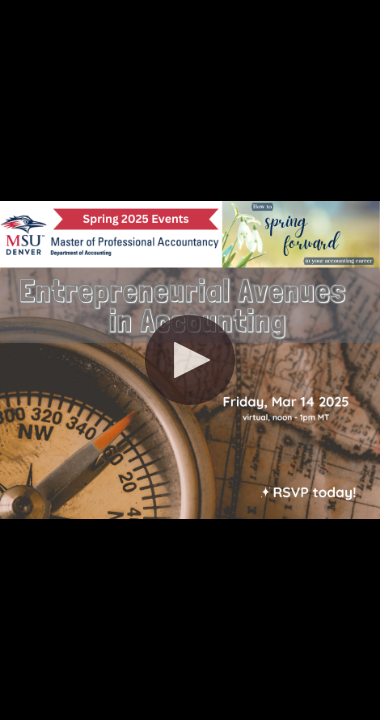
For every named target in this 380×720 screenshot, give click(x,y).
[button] (190, 360)
